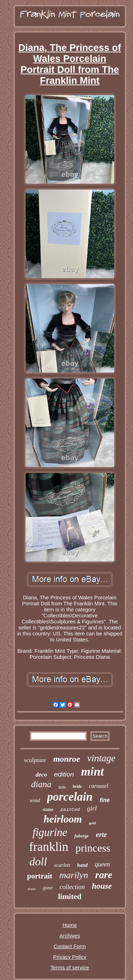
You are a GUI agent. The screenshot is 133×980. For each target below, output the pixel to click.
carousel (99, 786)
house (102, 886)
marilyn (74, 875)
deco (41, 775)
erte (101, 835)
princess (93, 848)
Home (70, 925)
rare (104, 875)
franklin (49, 847)
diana (41, 784)
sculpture (35, 760)
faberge (82, 836)
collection (72, 887)
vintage (101, 758)
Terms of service (70, 967)
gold (93, 823)
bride (77, 786)
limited (70, 896)
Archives (70, 936)
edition (64, 774)
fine (105, 800)
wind (35, 800)
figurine (50, 832)
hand (83, 865)
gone (48, 888)
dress (32, 889)
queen (102, 864)
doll (38, 861)
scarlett (62, 865)
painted (70, 810)
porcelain (70, 797)
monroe (67, 759)
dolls (62, 787)
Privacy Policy (70, 957)
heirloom (63, 819)
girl (92, 808)
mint (92, 771)
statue (48, 809)
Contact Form (70, 946)
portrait (40, 876)
